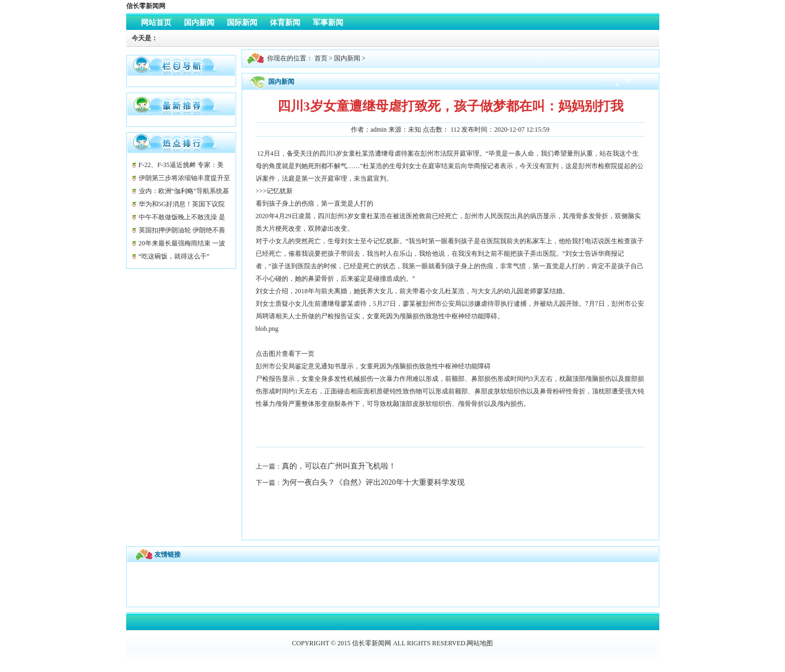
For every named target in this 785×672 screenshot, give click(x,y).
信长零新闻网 (146, 6)
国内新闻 (347, 58)
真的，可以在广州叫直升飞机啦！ (339, 466)
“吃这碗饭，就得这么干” (174, 256)
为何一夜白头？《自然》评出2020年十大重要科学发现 (373, 482)
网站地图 (480, 643)
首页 (321, 58)
